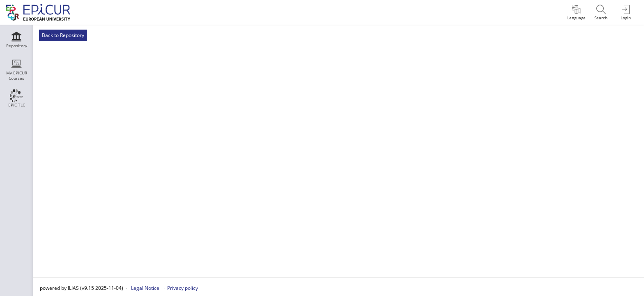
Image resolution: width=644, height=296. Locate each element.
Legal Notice (145, 288)
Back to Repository (63, 35)
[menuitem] (576, 12)
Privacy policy (183, 288)
